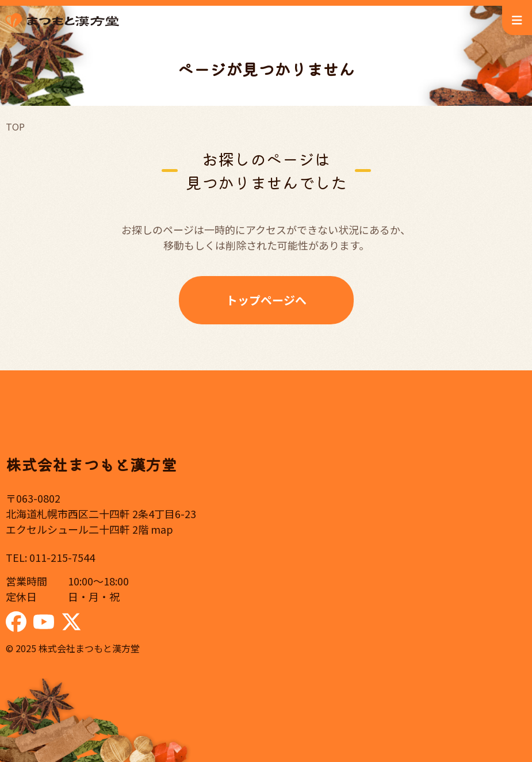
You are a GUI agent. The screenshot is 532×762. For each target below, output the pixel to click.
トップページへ (266, 300)
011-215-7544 (62, 557)
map (162, 529)
